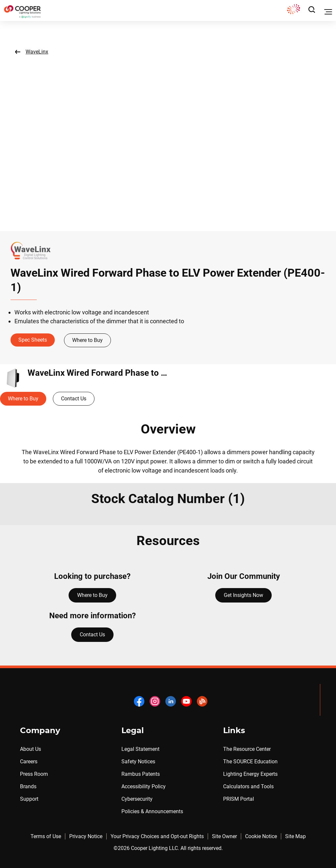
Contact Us (74, 399)
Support (29, 799)
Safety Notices (138, 762)
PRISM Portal (239, 799)
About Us (31, 749)
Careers (29, 762)
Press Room (34, 774)
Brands (28, 786)
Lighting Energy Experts (250, 774)
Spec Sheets (33, 340)
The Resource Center (247, 749)
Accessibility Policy (144, 786)
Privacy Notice (86, 836)
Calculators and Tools (248, 786)
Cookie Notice (261, 836)
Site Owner (224, 836)
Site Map (295, 836)
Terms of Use (46, 836)
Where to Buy (87, 340)
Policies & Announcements (152, 811)
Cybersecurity (137, 799)
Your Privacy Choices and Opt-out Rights (157, 836)
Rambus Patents (141, 774)
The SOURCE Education (250, 762)
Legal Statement (140, 749)
